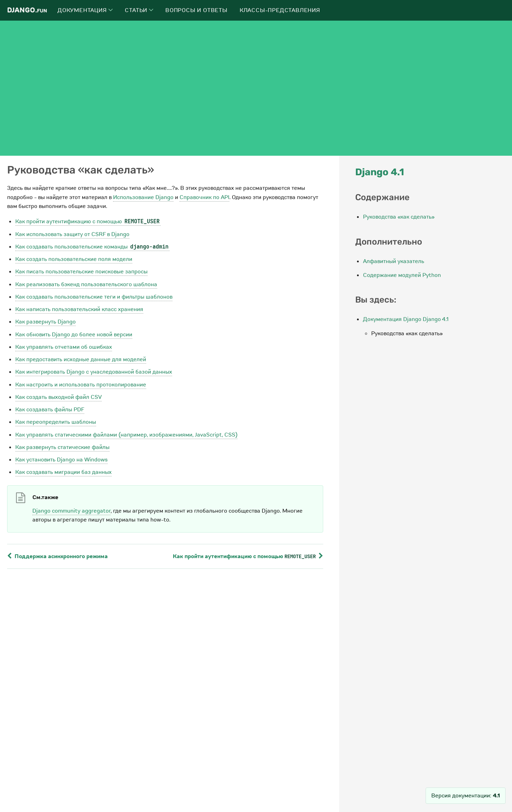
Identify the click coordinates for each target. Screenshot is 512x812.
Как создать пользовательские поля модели (74, 259)
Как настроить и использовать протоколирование (81, 385)
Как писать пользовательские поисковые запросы (81, 272)
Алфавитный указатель (394, 261)
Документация (85, 10)
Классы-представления (280, 10)
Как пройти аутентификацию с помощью (88, 222)
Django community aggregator (71, 511)
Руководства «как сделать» (399, 217)
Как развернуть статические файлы (62, 447)
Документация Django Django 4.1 (406, 319)
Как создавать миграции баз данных (63, 472)
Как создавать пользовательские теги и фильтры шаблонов (94, 297)
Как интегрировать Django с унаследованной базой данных (94, 372)
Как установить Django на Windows (62, 460)
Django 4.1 (380, 172)
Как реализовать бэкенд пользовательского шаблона (86, 284)
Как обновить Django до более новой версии (74, 335)
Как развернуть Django (46, 322)
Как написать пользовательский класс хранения (79, 309)
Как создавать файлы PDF (50, 410)
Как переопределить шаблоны (56, 422)
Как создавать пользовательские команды (92, 247)
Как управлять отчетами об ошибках (64, 347)
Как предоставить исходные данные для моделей (81, 359)
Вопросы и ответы (196, 10)
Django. (27, 10)
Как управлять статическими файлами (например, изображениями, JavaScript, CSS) (126, 435)
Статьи (139, 10)
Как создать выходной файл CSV (58, 397)
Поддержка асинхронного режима (57, 556)
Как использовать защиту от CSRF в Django (72, 234)
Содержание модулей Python (402, 275)
